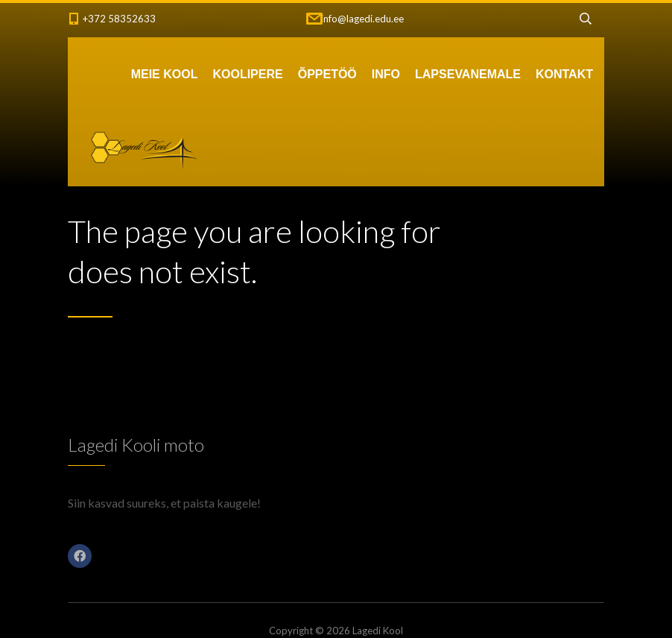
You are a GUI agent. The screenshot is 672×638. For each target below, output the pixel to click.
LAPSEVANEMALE (468, 74)
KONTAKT (564, 74)
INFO (386, 74)
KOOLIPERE (247, 74)
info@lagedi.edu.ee (362, 19)
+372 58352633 (119, 19)
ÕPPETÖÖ (327, 74)
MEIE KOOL (165, 74)
